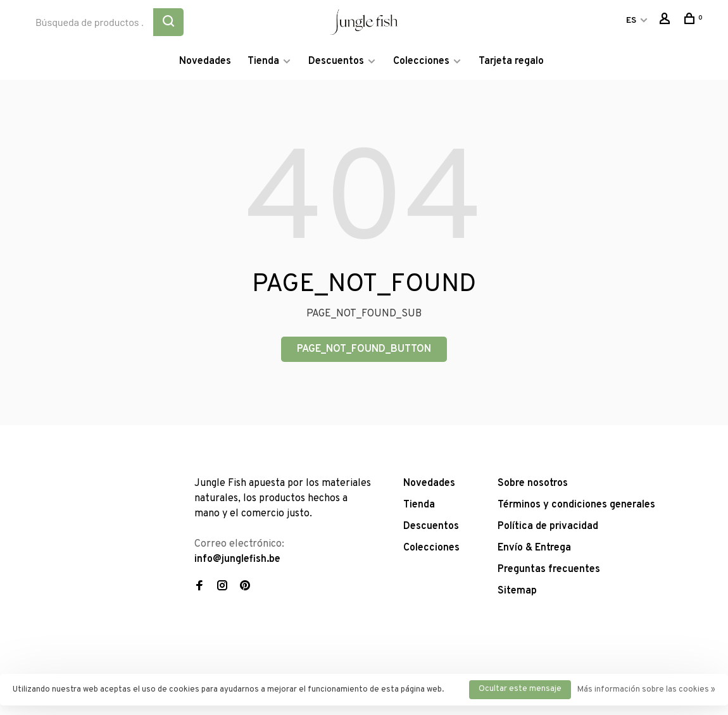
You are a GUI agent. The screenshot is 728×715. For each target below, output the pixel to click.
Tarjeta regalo (511, 61)
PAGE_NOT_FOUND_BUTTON (364, 349)
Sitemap (517, 591)
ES (631, 21)
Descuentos (336, 61)
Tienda (263, 61)
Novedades (205, 61)
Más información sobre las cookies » (646, 690)
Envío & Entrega (534, 548)
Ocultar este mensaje (520, 689)
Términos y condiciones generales (576, 505)
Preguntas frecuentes (549, 569)
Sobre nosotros (533, 483)
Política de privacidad (548, 526)
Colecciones (421, 61)
